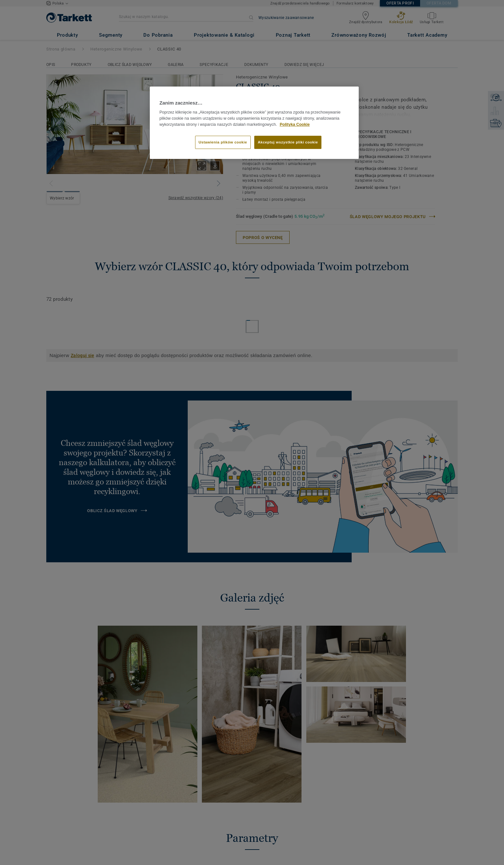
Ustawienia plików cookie (223, 142)
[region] (254, 123)
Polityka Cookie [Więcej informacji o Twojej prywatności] (295, 124)
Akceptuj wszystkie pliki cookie (288, 142)
